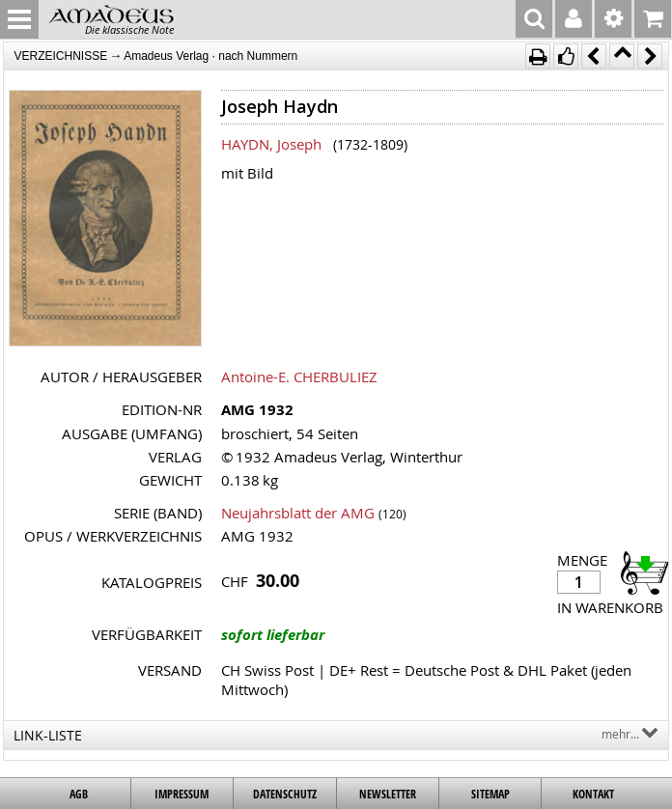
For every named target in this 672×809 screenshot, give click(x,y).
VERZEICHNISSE (60, 56)
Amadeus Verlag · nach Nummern (210, 56)
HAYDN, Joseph (271, 144)
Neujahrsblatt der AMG (298, 513)
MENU (19, 19)
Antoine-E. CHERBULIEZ (299, 377)
